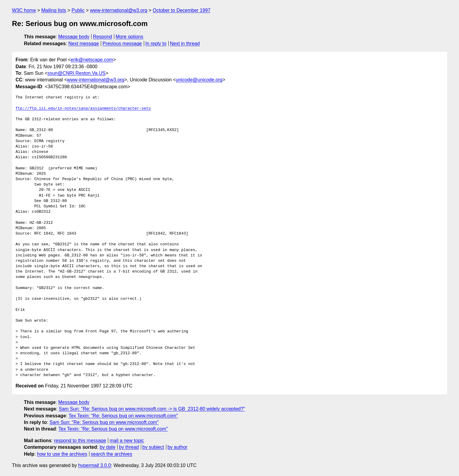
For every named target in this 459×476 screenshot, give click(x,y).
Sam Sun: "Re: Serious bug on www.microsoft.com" (104, 422)
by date (107, 447)
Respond (103, 37)
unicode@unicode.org (199, 80)
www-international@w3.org (119, 10)
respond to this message (80, 441)
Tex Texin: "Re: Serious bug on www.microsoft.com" (123, 416)
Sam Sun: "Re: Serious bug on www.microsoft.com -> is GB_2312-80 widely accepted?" (152, 409)
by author (177, 447)
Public (78, 10)
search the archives (112, 454)
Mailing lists (54, 10)
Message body (74, 37)
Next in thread (185, 44)
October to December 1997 (182, 10)
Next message (84, 44)
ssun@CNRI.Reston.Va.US (77, 73)
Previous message (122, 44)
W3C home (24, 10)
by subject (153, 447)
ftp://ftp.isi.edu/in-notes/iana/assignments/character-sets (83, 109)
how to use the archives (62, 454)
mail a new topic (127, 441)
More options (130, 37)
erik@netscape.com (92, 60)
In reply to (156, 44)
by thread (129, 447)
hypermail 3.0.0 (94, 465)
